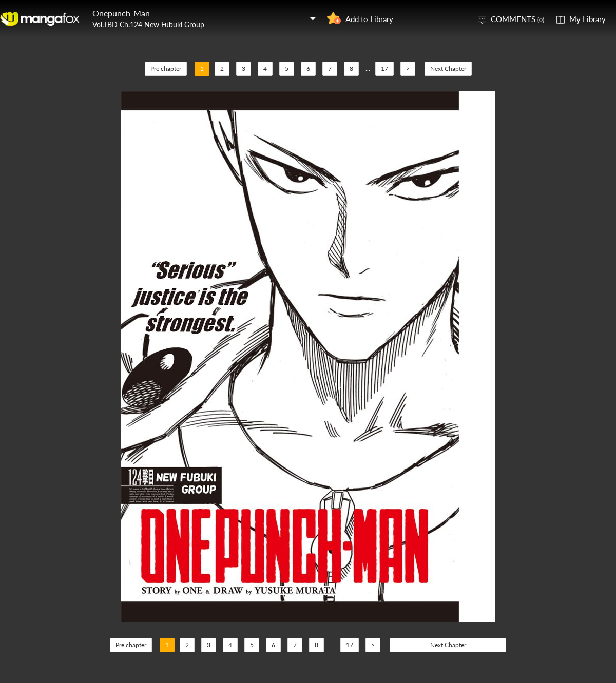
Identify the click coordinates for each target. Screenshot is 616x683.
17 (384, 69)
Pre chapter (166, 69)
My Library (588, 19)
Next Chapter (448, 69)
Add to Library (369, 19)
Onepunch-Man (121, 13)
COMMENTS (517, 19)
